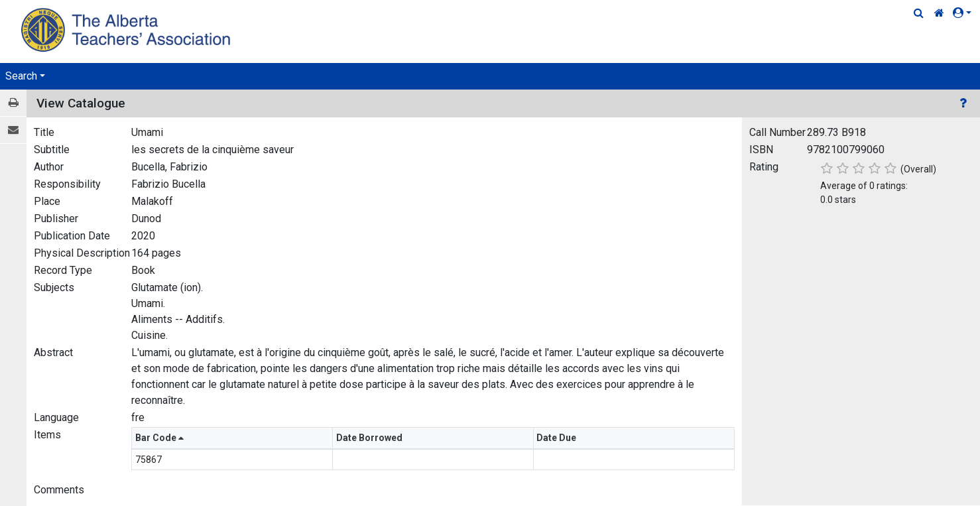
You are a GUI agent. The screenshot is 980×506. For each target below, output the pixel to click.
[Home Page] (128, 30)
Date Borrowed (370, 438)
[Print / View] (13, 103)
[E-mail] (13, 130)
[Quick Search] (919, 13)
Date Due (557, 438)
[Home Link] (939, 13)
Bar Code (159, 438)
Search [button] (21, 76)
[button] (965, 13)
